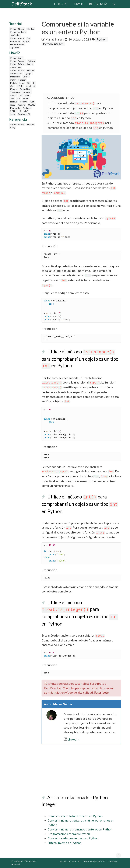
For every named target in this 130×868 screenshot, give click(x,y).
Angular (27, 92)
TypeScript (15, 92)
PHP (27, 95)
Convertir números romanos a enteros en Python (80, 829)
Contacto (113, 861)
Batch (30, 64)
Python (31, 61)
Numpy (31, 70)
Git (28, 38)
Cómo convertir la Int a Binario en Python (75, 816)
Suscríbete (101, 692)
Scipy (13, 128)
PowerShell (16, 67)
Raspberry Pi (24, 114)
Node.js (14, 102)
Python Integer (53, 44)
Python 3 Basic (17, 29)
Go (19, 99)
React (13, 95)
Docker (26, 77)
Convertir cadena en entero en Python (73, 838)
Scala (13, 114)
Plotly (13, 80)
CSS (21, 95)
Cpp (12, 86)
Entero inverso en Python (64, 843)
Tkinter (30, 29)
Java (12, 99)
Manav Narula (55, 39)
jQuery (13, 89)
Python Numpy (17, 38)
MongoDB (15, 108)
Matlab (13, 83)
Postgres (27, 108)
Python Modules (18, 32)
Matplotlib (15, 41)
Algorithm (15, 48)
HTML (20, 86)
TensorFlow (25, 89)
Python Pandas (17, 70)
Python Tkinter (17, 64)
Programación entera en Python (69, 834)
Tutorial (61, 4)
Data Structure (17, 44)
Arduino (22, 105)
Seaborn (22, 80)
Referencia (98, 4)
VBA (26, 111)
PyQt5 (26, 41)
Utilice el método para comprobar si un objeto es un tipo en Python (80, 358)
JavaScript (15, 35)
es (114, 4)
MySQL (32, 105)
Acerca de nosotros (70, 861)
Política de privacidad (94, 861)
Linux (22, 83)
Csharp (23, 102)
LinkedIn (71, 739)
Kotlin (26, 99)
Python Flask (16, 73)
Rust (32, 102)
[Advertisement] (23, 175)
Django (28, 73)
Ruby (13, 105)
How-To (79, 4)
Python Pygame (18, 61)
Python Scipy (16, 58)
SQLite (14, 111)
